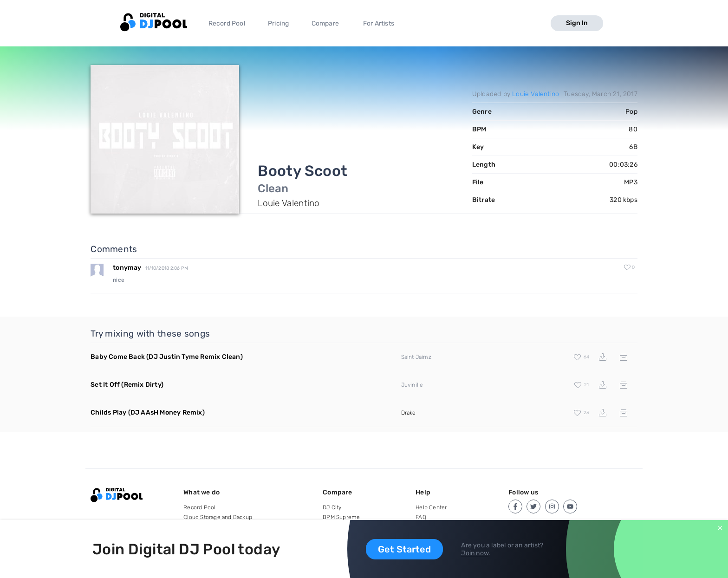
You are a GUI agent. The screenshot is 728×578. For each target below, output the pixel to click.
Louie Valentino (536, 94)
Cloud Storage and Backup (218, 517)
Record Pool (227, 23)
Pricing (278, 23)
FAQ (421, 517)
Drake (409, 413)
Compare (325, 23)
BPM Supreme (341, 517)
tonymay (127, 268)
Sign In (577, 23)
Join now (475, 553)
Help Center (431, 507)
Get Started (404, 549)
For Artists (379, 23)
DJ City (332, 507)
